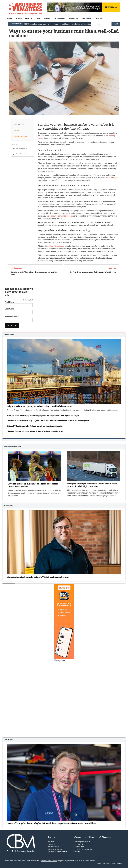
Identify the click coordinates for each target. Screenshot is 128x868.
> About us (50, 842)
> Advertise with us (53, 847)
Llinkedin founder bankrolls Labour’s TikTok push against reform (38, 577)
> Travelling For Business (82, 842)
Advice (19, 18)
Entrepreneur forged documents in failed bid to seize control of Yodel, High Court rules (92, 485)
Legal (38, 18)
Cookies (119, 863)
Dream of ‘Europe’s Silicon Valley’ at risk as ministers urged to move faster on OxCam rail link (51, 823)
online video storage (56, 246)
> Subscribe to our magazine (56, 849)
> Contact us (51, 844)
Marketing (8, 506)
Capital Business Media (49, 861)
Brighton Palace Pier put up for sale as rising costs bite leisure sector (40, 406)
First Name (9, 302)
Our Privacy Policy (109, 863)
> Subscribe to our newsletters (57, 852)
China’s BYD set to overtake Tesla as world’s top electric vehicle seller (35, 426)
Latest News (9, 335)
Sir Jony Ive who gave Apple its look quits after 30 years (93, 272)
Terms (99, 863)
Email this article (19, 149)
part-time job (112, 178)
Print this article (19, 154)
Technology (73, 18)
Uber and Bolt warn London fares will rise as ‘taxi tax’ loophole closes (35, 431)
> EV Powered (78, 844)
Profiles (99, 18)
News (9, 18)
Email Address (12, 317)
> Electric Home (79, 847)
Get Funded (87, 18)
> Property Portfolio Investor (83, 849)
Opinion (48, 18)
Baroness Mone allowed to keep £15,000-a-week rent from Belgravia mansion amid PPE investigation (48, 421)
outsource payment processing (62, 216)
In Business (60, 18)
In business (9, 740)
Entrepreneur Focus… (13, 447)
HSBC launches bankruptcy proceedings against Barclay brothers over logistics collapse (43, 415)
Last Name (9, 309)
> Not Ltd (77, 852)
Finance (29, 18)
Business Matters (20, 136)
